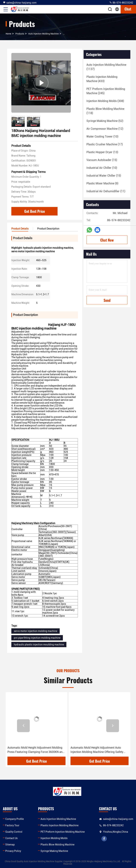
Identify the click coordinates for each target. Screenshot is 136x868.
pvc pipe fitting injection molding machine (37, 638)
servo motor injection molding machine (36, 631)
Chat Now (107, 240)
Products (20, 34)
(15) (102, 160)
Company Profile (15, 819)
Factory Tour (12, 825)
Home (8, 34)
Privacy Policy (13, 851)
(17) (105, 144)
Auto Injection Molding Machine (43, 34)
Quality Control (14, 832)
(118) (105, 111)
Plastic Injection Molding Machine (59, 825)
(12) (105, 129)
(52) (105, 121)
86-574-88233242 (121, 2)
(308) (105, 101)
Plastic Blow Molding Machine (57, 845)
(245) (106, 91)
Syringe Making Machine (54, 851)
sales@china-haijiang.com (20, 2)
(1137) (106, 67)
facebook (104, 839)
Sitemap (10, 845)
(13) (102, 152)
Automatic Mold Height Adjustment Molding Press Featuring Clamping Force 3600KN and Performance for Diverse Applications (36, 750)
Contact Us (11, 838)
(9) (102, 183)
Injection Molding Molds (54, 838)
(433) (102, 79)
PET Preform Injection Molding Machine (63, 832)
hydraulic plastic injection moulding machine (39, 645)
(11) (106, 191)
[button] (23, 726)
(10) (102, 137)
